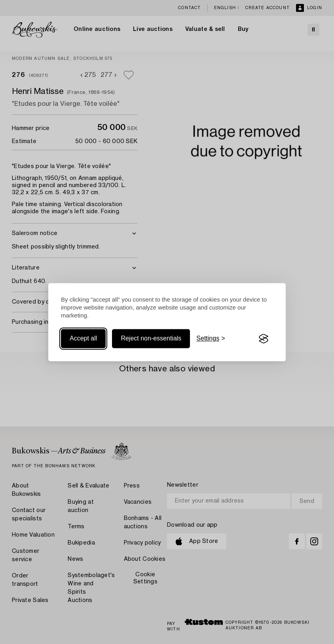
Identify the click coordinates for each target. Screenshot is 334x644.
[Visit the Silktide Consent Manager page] (264, 339)
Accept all (83, 339)
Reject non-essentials (151, 339)
